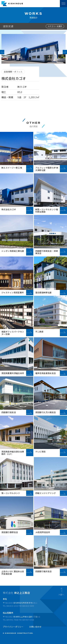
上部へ (61, 594)
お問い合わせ (35, 627)
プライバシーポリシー (13, 627)
